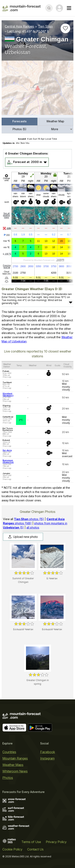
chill (7, 254)
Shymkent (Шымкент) (8, 395)
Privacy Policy (56, 842)
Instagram (47, 758)
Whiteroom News (15, 771)
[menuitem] (20, 122)
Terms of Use (31, 842)
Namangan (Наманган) (8, 461)
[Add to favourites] (65, 28)
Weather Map (55, 121)
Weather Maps (13, 765)
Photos (8, 778)
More (55, 129)
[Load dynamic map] (37, 89)
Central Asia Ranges (19, 26)
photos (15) (29, 519)
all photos (33, 527)
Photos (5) (19, 129)
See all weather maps (7, 215)
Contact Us (35, 849)
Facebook (48, 752)
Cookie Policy (12, 849)
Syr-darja (7, 450)
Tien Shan (45, 26)
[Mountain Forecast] (21, 8)
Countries (9, 752)
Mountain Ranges (15, 758)
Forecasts (19, 121)
